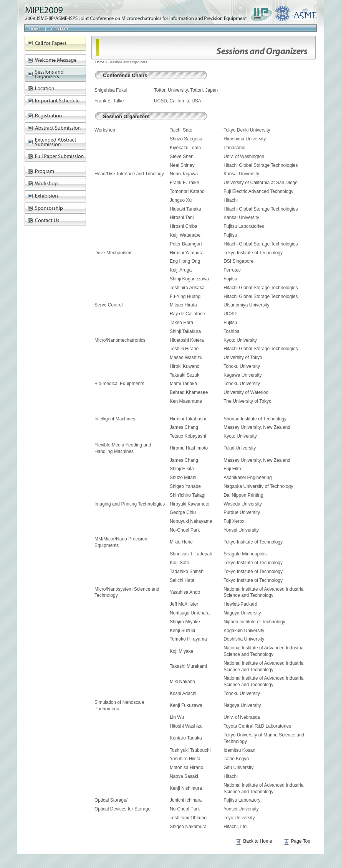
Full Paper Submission (55, 156)
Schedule (55, 101)
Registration (55, 116)
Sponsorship (55, 208)
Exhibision (55, 196)
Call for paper (55, 43)
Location (55, 88)
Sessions (55, 74)
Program (55, 171)
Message (55, 60)
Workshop (55, 184)
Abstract (55, 128)
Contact (58, 28)
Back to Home (257, 841)
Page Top (301, 841)
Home (35, 28)
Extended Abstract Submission (55, 142)
